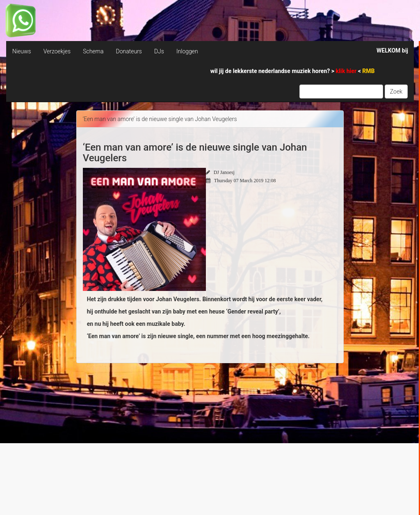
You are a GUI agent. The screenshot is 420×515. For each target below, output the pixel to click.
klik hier (347, 71)
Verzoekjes (57, 51)
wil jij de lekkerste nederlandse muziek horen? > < (293, 71)
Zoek (396, 92)
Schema (93, 51)
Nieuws (22, 51)
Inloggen (187, 51)
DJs (159, 51)
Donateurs (129, 51)
